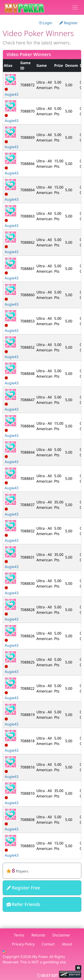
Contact (48, 944)
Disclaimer (61, 935)
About (67, 944)
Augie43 (12, 94)
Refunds (38, 935)
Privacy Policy (23, 944)
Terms (19, 935)
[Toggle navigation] (75, 7)
